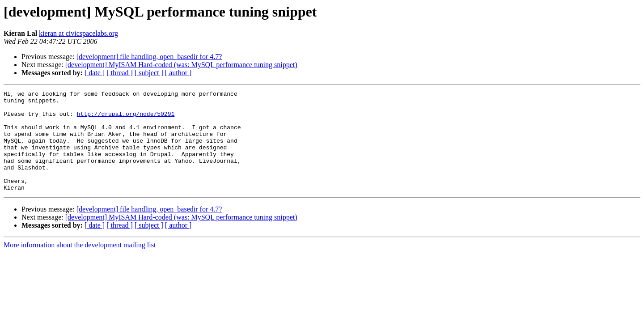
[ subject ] (149, 73)
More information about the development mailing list (80, 265)
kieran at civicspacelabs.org (78, 33)
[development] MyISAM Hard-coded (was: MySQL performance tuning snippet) (181, 65)
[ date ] (95, 73)
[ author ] (178, 73)
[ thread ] (120, 73)
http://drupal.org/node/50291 (126, 119)
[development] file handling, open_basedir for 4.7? (149, 57)
